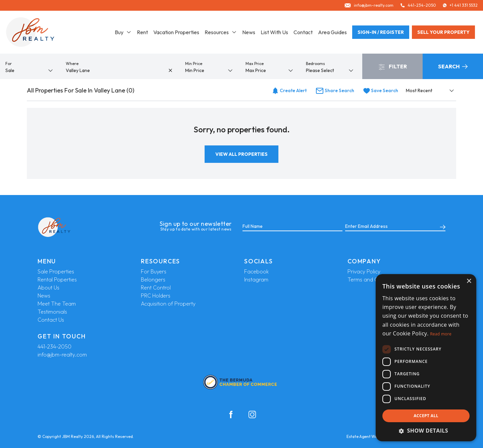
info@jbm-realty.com (62, 355)
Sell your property (443, 32)
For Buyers (154, 271)
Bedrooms (315, 63)
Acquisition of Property (168, 304)
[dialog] (426, 358)
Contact (303, 32)
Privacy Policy (364, 271)
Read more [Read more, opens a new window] (441, 334)
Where (72, 63)
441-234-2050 (55, 346)
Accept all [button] (426, 416)
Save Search (381, 90)
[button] (426, 431)
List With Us (274, 32)
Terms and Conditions (374, 279)
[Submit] (441, 227)
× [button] (469, 281)
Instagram (256, 279)
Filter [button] (393, 67)
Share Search (335, 90)
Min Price (194, 63)
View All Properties (241, 154)
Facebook (256, 271)
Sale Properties (56, 271)
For (9, 63)
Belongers (153, 279)
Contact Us (51, 320)
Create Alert (289, 90)
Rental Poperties (57, 279)
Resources (221, 32)
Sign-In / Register (381, 32)
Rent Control (156, 287)
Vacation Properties (176, 32)
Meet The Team (57, 304)
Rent (142, 32)
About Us (48, 287)
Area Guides (332, 32)
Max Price (255, 63)
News (249, 32)
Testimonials (52, 312)
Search (453, 66)
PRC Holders (156, 296)
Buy (123, 32)
